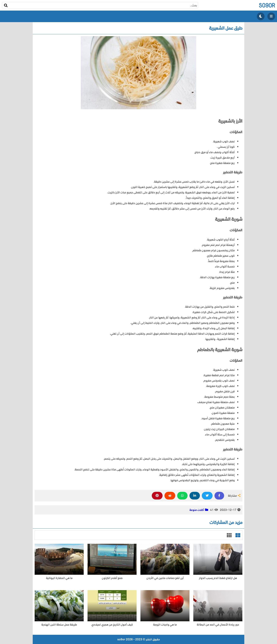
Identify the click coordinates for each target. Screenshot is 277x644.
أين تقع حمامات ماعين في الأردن (165, 578)
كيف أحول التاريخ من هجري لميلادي (112, 625)
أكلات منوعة (197, 510)
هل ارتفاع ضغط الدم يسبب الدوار (218, 578)
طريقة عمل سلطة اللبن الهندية (59, 625)
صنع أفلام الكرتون (112, 578)
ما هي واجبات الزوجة (165, 625)
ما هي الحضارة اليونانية (59, 578)
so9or (267, 5)
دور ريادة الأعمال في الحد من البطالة (218, 625)
